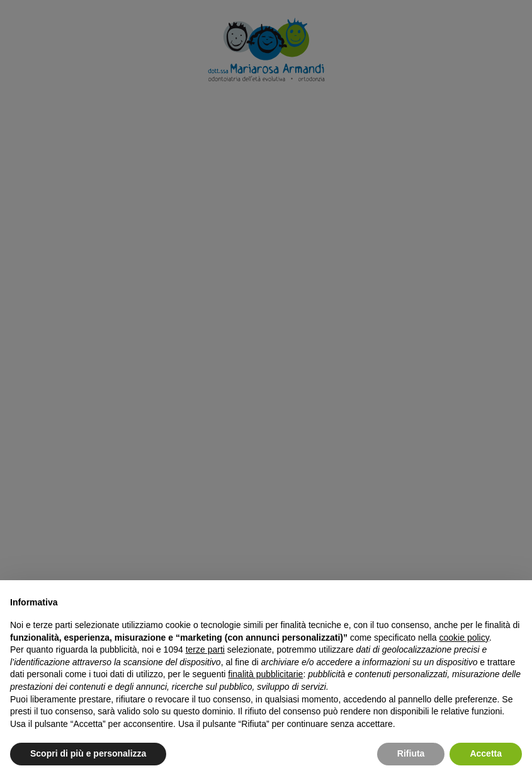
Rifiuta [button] (411, 753)
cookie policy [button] (464, 638)
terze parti (205, 649)
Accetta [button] (486, 753)
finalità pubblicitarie (265, 674)
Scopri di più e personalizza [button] (88, 753)
